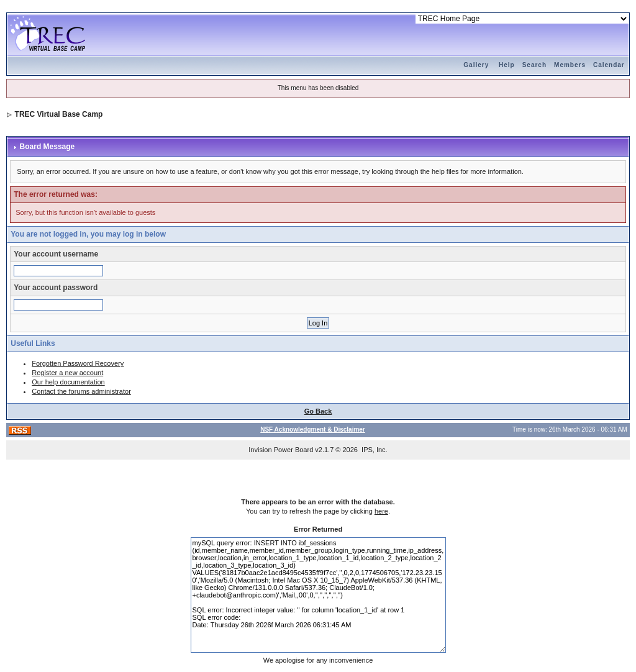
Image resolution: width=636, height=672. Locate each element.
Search (534, 65)
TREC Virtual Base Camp (59, 114)
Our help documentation (68, 382)
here (381, 511)
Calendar (609, 65)
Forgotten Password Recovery (78, 363)
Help (507, 65)
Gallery (476, 65)
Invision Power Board (281, 450)
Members (570, 65)
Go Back (318, 411)
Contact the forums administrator (81, 391)
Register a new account (67, 373)
